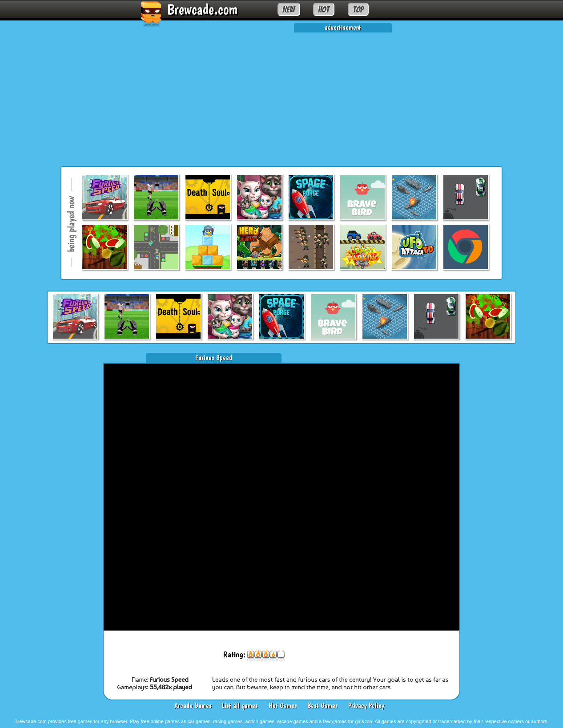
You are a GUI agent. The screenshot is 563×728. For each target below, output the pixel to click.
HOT (324, 9)
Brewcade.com (202, 9)
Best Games (323, 706)
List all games (240, 706)
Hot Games (283, 706)
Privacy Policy (366, 706)
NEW (289, 9)
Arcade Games (193, 706)
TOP (358, 9)
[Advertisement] (281, 95)
